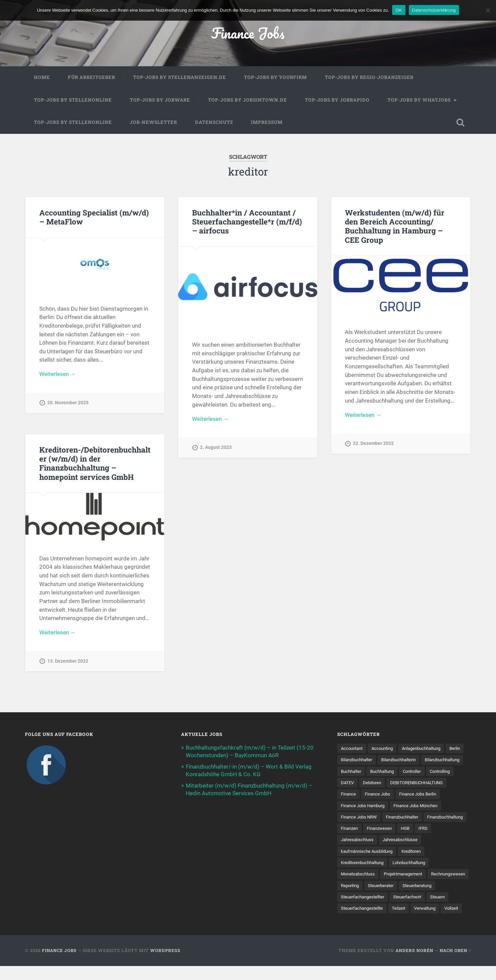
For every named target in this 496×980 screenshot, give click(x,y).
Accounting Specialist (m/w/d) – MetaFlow (94, 218)
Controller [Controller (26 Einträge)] (351, 784)
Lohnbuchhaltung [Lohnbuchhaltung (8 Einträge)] (447, 864)
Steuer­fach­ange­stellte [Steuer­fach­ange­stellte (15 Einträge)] (428, 911)
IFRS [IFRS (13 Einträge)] (401, 841)
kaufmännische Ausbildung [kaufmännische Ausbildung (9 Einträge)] (416, 853)
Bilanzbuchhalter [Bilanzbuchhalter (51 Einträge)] (379, 761)
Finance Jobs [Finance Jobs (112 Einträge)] (447, 795)
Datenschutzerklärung (434, 10)
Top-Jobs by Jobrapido (337, 101)
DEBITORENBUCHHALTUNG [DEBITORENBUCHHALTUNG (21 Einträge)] (370, 795)
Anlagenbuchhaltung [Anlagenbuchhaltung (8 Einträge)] (428, 749)
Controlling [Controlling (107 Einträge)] (381, 784)
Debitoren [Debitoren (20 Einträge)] (435, 784)
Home (42, 78)
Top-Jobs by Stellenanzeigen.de (180, 78)
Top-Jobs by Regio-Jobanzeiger (369, 78)
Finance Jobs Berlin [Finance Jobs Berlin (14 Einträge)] (361, 807)
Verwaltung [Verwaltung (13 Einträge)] (376, 922)
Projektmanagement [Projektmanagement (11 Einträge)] (408, 876)
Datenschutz (214, 123)
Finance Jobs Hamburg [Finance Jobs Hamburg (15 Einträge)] (414, 807)
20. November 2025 (68, 404)
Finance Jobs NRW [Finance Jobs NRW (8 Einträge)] (417, 818)
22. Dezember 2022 (373, 444)
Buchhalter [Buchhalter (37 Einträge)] (400, 772)
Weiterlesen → (58, 375)
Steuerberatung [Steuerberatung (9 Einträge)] (357, 899)
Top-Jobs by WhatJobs (419, 101)
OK (399, 10)
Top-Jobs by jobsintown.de (248, 101)
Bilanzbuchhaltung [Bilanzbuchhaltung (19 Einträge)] (360, 772)
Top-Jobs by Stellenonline (73, 101)
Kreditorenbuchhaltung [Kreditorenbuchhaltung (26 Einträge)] (395, 864)
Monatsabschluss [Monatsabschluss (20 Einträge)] (359, 876)
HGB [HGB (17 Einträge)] (382, 841)
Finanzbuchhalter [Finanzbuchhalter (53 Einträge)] (359, 830)
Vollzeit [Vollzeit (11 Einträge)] (404, 922)
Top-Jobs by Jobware (160, 101)
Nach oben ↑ (455, 964)
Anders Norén (414, 964)
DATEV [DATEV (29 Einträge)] (409, 784)
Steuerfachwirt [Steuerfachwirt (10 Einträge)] (356, 911)
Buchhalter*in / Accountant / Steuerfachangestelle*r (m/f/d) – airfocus (247, 222)
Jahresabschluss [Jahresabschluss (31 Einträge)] (432, 841)
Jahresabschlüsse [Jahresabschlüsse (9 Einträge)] (360, 853)
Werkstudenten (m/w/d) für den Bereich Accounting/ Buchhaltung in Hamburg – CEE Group (394, 227)
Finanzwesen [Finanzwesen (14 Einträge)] (355, 841)
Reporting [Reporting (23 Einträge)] (397, 887)
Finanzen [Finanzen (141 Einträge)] (445, 830)
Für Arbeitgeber (92, 78)
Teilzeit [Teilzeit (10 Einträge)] (348, 922)
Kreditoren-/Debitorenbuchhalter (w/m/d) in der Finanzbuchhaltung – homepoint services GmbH (95, 464)
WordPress (165, 964)
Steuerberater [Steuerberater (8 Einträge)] (430, 887)
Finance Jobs (248, 33)
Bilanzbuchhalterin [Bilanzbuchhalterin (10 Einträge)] (425, 761)
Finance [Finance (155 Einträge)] (416, 795)
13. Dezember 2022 (68, 662)
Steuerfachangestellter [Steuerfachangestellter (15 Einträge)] (406, 899)
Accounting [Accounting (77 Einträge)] (386, 749)
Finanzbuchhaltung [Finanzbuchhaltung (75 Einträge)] (406, 830)
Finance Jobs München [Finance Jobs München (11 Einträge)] (365, 818)
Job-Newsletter (153, 123)
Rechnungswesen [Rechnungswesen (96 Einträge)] (359, 887)
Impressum (267, 123)
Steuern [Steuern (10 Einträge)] (388, 911)
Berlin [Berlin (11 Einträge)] (347, 761)
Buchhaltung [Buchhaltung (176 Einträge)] (434, 772)
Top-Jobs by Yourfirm (275, 78)
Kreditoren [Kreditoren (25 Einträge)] (352, 864)
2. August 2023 (216, 448)
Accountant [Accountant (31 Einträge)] (353, 749)
